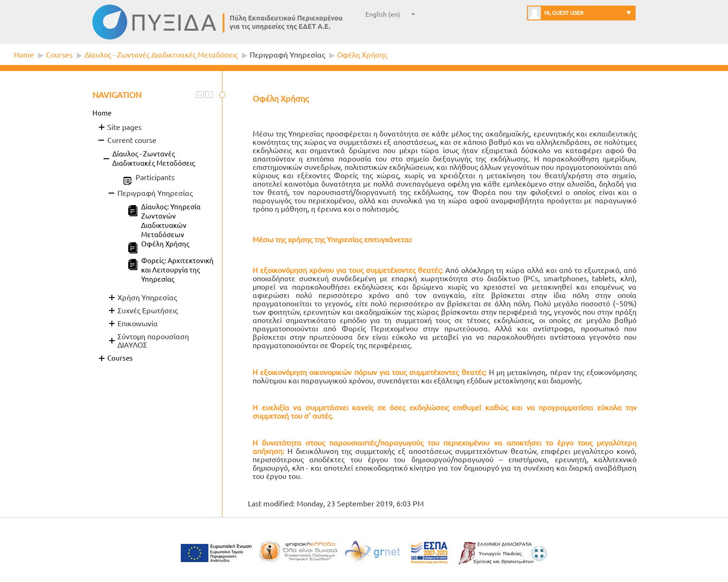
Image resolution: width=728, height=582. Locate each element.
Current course (132, 140)
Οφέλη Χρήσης (362, 55)
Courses (59, 55)
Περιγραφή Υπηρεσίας (287, 55)
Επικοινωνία (138, 323)
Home (24, 55)
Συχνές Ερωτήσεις (148, 310)
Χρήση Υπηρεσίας (147, 297)
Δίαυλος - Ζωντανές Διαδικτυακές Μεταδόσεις (161, 55)
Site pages (124, 127)
